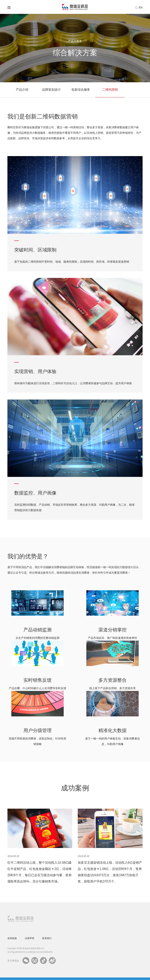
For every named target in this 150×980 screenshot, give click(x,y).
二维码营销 (110, 90)
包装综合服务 (81, 90)
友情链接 (12, 938)
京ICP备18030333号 (16, 952)
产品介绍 (22, 90)
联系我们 (47, 938)
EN (141, 7)
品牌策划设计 (51, 90)
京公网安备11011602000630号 (39, 952)
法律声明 (29, 938)
